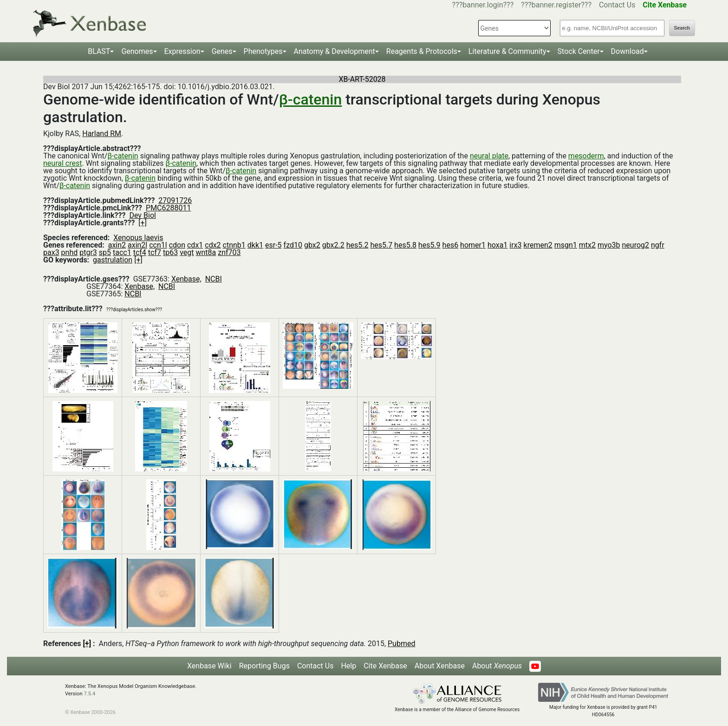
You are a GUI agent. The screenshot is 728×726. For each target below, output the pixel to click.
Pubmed (401, 644)
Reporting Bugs (264, 666)
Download (627, 51)
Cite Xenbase (385, 666)
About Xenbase (440, 666)
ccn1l (158, 245)
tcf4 (140, 252)
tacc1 (122, 252)
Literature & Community (507, 51)
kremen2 (538, 245)
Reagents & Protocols (422, 51)
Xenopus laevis (138, 238)
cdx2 (213, 245)
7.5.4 (89, 694)
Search (682, 28)
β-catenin (311, 99)
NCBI (214, 279)
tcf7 (155, 252)
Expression (182, 51)
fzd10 (293, 245)
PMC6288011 (168, 208)
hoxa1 (497, 245)
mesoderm (586, 156)
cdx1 (195, 245)
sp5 (105, 252)
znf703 (229, 252)
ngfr (658, 245)
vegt (187, 252)
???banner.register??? (556, 5)
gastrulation (113, 260)
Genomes (137, 51)
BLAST (99, 51)
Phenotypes (263, 51)
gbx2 (312, 245)
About (497, 666)
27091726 (175, 200)
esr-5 (273, 245)
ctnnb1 (234, 245)
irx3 (515, 245)
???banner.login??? (483, 5)
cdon (177, 245)
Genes (222, 51)
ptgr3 (88, 252)
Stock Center (579, 51)
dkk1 (255, 245)
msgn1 (566, 245)
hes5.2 (357, 245)
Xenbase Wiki (209, 666)
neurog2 (636, 245)
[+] (143, 223)
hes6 (451, 245)
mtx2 (587, 245)
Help (348, 666)
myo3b (609, 245)
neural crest (62, 163)
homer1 (473, 245)
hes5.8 (405, 245)
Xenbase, (186, 279)
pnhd (70, 252)
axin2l (137, 245)
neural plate (489, 156)
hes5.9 (429, 245)
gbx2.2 (333, 245)
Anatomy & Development (335, 51)
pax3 (51, 252)
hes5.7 (381, 245)
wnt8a (206, 252)
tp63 (170, 252)
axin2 (117, 245)
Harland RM (102, 134)
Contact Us (617, 5)
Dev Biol (142, 215)
